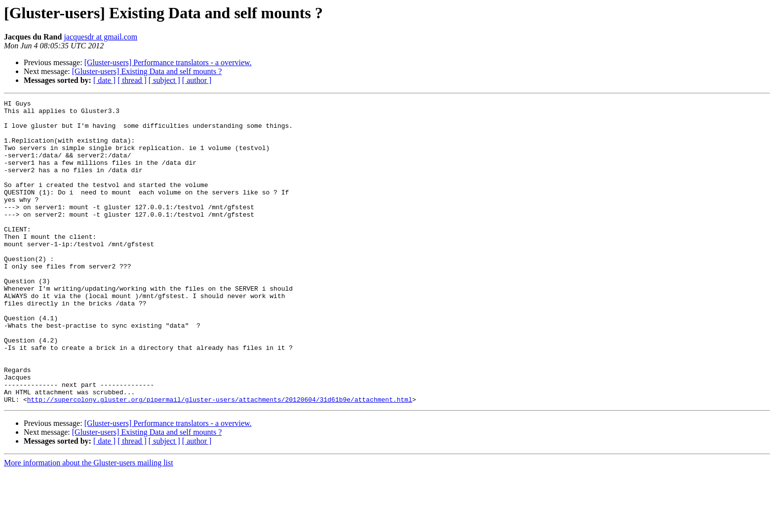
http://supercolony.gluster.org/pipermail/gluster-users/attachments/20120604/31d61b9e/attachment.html (220, 460)
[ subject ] (164, 80)
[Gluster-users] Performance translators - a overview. (168, 62)
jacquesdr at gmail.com (100, 37)
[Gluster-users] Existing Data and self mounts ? (147, 71)
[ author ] (197, 80)
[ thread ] (132, 80)
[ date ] (104, 80)
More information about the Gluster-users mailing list (89, 523)
